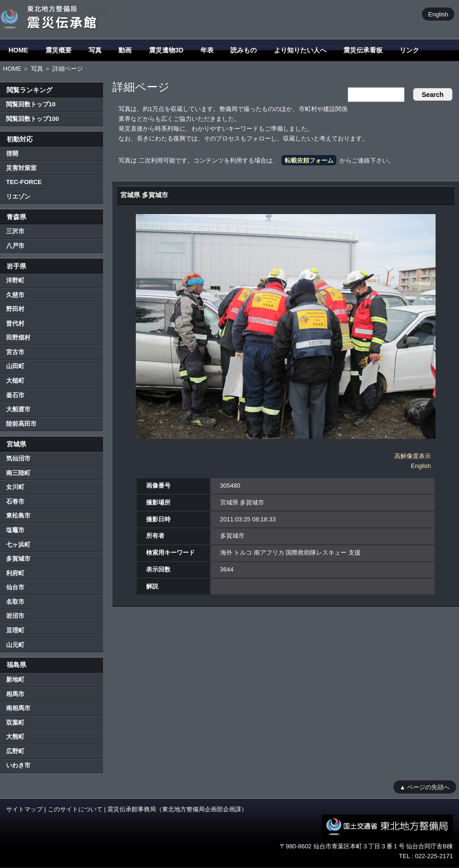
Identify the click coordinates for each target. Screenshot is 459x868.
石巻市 (15, 501)
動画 (125, 50)
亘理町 (15, 630)
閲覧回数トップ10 (31, 104)
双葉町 (15, 723)
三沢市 (15, 231)
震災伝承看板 (363, 50)
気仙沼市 (18, 458)
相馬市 (15, 694)
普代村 (15, 323)
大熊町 (15, 737)
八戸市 (15, 246)
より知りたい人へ (300, 50)
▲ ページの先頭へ (425, 787)
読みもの (244, 50)
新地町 (15, 679)
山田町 (15, 366)
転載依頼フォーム (309, 160)
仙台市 (15, 587)
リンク (409, 50)
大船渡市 (18, 409)
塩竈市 (15, 530)
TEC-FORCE (24, 182)
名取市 (15, 602)
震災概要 (59, 50)
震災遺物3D (166, 50)
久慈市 (15, 295)
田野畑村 (18, 338)
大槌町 (15, 381)
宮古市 (15, 352)
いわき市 (18, 765)
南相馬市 (18, 708)
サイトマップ (24, 809)
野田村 (15, 309)
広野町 (15, 751)
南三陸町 (18, 473)
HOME (18, 50)
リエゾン (18, 197)
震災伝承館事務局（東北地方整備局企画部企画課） (177, 809)
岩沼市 (15, 616)
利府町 (15, 573)
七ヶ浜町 (18, 545)
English (438, 14)
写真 (95, 50)
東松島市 (18, 516)
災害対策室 (21, 168)
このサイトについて (75, 809)
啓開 (12, 153)
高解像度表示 (413, 456)
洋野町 (15, 280)
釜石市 (15, 395)
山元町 (15, 645)
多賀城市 (18, 559)
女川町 (15, 487)
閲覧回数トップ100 (33, 119)
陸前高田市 (21, 424)
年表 (207, 50)
